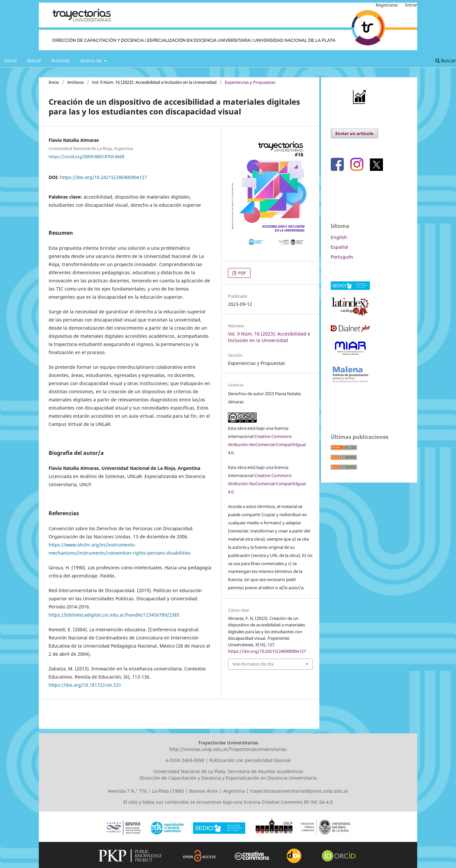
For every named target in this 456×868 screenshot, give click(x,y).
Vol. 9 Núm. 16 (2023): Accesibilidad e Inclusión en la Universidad (154, 82)
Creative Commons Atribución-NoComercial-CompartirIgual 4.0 (267, 444)
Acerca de (92, 60)
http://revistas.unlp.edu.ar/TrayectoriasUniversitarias (228, 749)
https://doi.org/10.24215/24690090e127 (104, 177)
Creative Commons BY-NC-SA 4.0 (297, 802)
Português (342, 257)
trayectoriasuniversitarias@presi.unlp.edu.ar (299, 791)
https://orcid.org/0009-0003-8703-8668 (86, 156)
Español (339, 247)
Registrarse (387, 5)
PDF (242, 273)
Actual (34, 60)
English (339, 237)
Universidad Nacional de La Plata (189, 771)
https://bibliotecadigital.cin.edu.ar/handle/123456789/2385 (114, 615)
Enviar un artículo (354, 133)
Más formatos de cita (253, 664)
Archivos (61, 60)
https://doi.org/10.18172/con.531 (85, 685)
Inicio (11, 60)
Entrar (411, 5)
